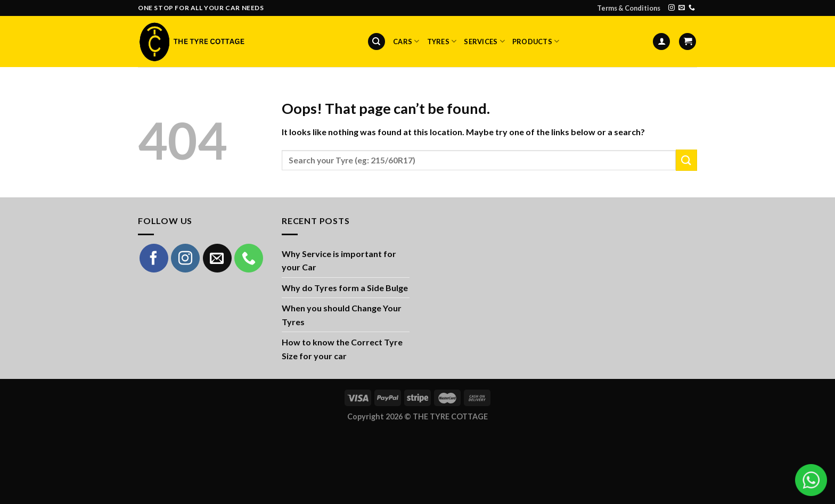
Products (536, 41)
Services (484, 41)
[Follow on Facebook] (154, 258)
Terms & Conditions (629, 8)
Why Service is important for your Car (339, 261)
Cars (406, 41)
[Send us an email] (682, 8)
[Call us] (692, 8)
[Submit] (686, 160)
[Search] (376, 42)
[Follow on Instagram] (672, 8)
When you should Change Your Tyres (342, 315)
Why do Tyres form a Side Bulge (345, 288)
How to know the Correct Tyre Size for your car (342, 349)
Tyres (442, 41)
